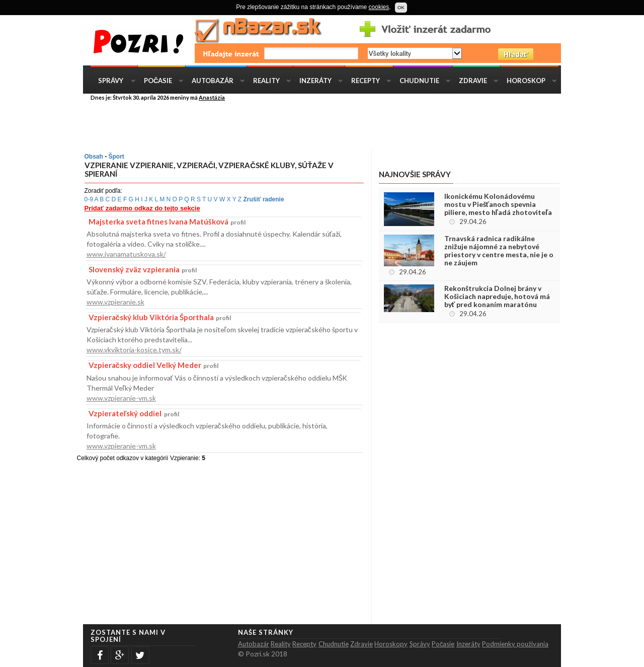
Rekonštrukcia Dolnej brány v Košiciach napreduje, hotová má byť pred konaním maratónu (497, 297)
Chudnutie (419, 81)
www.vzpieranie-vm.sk (121, 398)
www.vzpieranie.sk (115, 302)
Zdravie (473, 81)
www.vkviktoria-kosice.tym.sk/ (134, 350)
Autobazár (213, 81)
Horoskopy (391, 644)
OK (401, 7)
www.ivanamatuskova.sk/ (126, 254)
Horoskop (526, 81)
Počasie (158, 81)
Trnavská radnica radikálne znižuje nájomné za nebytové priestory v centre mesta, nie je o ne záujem (499, 251)
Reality (266, 81)
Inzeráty (315, 81)
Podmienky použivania (515, 644)
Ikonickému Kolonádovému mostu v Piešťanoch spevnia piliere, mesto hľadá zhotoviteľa (498, 204)
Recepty (366, 81)
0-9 (89, 199)
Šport (116, 157)
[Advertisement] (330, 125)
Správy (111, 81)
